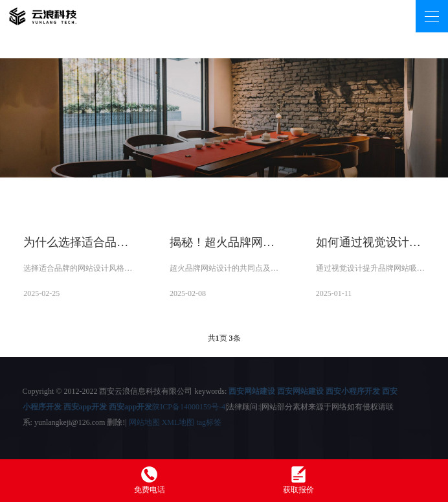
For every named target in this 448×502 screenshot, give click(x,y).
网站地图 (144, 422)
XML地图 (178, 422)
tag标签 (209, 422)
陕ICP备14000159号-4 (189, 407)
